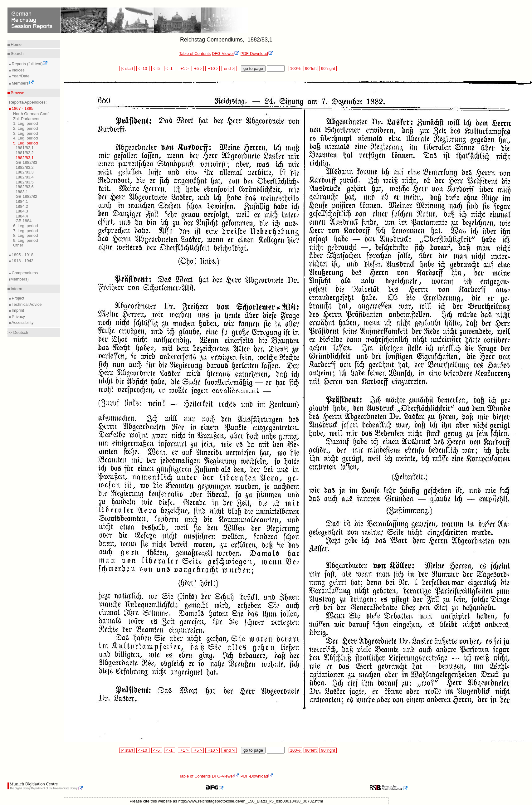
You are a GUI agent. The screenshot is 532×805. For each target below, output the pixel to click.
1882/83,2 (25, 167)
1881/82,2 (25, 153)
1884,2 (22, 206)
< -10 (143, 68)
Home (16, 44)
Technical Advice (26, 304)
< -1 (170, 68)
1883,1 (22, 192)
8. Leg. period (26, 235)
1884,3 (22, 211)
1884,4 (22, 216)
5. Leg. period (26, 143)
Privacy (18, 317)
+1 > (184, 68)
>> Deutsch (18, 332)
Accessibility (22, 322)
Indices (18, 70)
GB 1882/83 (26, 162)
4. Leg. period (26, 138)
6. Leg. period (26, 226)
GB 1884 (24, 221)
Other (18, 245)
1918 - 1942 (22, 261)
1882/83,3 (25, 172)
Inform (16, 289)
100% (295, 68)
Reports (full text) (29, 64)
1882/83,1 (25, 158)
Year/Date (20, 76)
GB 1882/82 (26, 196)
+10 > (212, 68)
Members (22, 83)
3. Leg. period (26, 133)
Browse (17, 93)
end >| (229, 68)
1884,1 (22, 201)
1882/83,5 (25, 182)
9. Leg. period (26, 240)
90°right (328, 68)
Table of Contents (195, 54)
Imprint (17, 310)
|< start (127, 68)
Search (17, 54)
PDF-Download (257, 54)
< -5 (157, 68)
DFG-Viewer (226, 54)
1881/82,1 (25, 148)
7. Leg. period (26, 231)
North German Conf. (31, 114)
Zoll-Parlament (26, 119)
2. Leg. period (26, 128)
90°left (311, 68)
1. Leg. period (26, 123)
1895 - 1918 (22, 255)
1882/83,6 (25, 187)
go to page (253, 68)
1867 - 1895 (22, 108)
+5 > (198, 68)
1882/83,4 (25, 177)
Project (17, 298)
